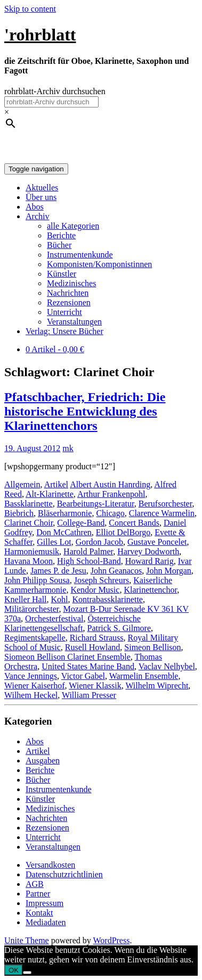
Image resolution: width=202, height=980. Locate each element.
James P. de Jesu (58, 571)
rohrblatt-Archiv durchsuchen (55, 91)
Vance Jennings (31, 676)
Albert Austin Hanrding (110, 484)
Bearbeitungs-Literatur (96, 504)
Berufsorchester (165, 504)
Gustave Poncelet (157, 542)
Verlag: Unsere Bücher (64, 331)
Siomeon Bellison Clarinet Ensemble (67, 657)
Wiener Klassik (95, 686)
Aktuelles (42, 188)
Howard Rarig (150, 561)
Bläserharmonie (65, 513)
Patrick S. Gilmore (119, 628)
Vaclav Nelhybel (167, 666)
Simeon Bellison (152, 647)
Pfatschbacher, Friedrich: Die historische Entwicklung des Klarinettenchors (85, 411)
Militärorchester (31, 609)
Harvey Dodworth (148, 551)
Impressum (45, 903)
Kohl (60, 599)
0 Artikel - (55, 349)
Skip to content (30, 9)
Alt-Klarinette (50, 494)
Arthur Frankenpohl (111, 494)
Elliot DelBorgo (123, 532)
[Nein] (27, 973)
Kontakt (39, 913)
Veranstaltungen (74, 322)
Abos (35, 207)
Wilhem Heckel (31, 695)
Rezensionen (69, 302)
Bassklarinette (29, 504)
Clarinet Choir (29, 523)
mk (68, 448)
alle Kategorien (73, 226)
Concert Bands (134, 523)
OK (14, 970)
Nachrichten (68, 293)
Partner (38, 894)
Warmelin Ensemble (144, 676)
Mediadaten (46, 922)
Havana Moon (29, 561)
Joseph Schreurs (102, 580)
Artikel (56, 484)
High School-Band (89, 561)
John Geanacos (116, 571)
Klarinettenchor (150, 590)
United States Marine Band (88, 666)
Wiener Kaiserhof (35, 686)
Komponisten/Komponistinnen (99, 264)
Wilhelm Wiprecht (157, 686)
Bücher (59, 245)
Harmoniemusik (32, 551)
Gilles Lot (54, 542)
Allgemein (22, 484)
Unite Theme (27, 940)
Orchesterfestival (54, 618)
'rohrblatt (40, 35)
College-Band (81, 523)
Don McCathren (64, 532)
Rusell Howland (93, 647)
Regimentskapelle (35, 638)
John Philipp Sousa (37, 580)
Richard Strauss (97, 638)
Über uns (41, 197)
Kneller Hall (26, 599)
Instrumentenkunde (80, 255)
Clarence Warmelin (162, 513)
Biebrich (19, 513)
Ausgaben (43, 761)
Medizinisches (71, 283)
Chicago (110, 513)
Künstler (62, 274)
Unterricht (64, 312)
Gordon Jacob (99, 542)
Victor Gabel (83, 676)
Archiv (37, 216)
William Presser (89, 695)
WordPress (111, 940)
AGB (35, 884)
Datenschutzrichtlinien (64, 874)
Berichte (61, 235)
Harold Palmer (88, 551)
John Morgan (169, 571)
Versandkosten (50, 865)
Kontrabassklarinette (108, 599)
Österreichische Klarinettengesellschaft (72, 623)
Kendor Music (95, 590)
